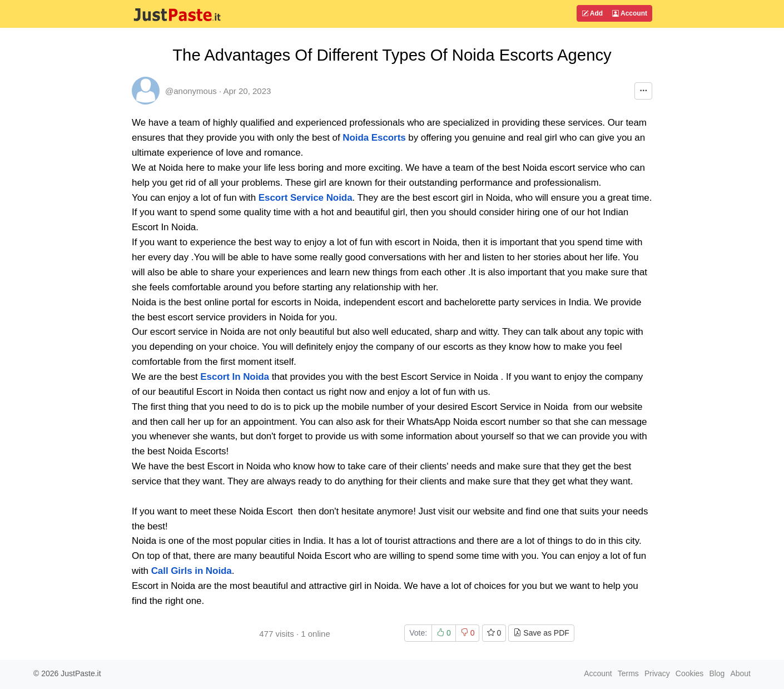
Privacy (657, 673)
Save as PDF (541, 633)
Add (592, 13)
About (740, 673)
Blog (717, 673)
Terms (628, 673)
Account (630, 13)
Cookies (690, 673)
